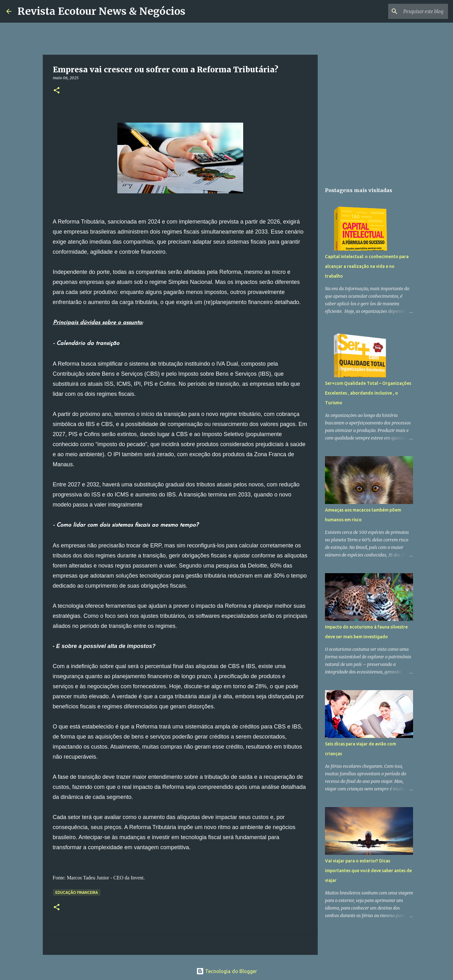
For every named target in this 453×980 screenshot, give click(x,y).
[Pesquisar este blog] (415, 11)
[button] (57, 91)
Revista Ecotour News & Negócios (101, 11)
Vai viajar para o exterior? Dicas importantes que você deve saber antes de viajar (368, 871)
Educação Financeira (77, 892)
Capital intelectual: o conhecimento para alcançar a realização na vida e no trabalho (367, 266)
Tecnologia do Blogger (227, 971)
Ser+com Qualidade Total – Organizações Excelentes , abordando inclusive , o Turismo (368, 393)
